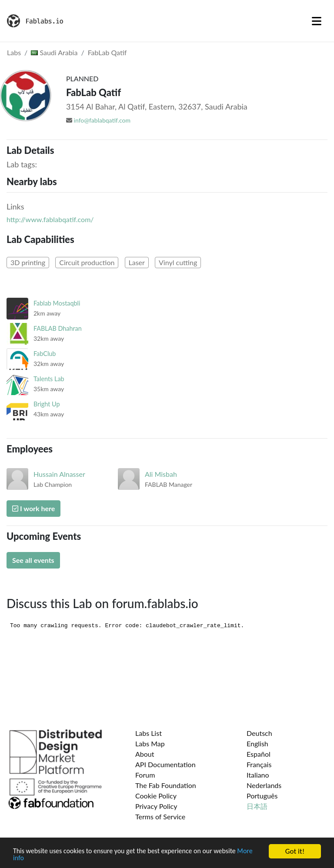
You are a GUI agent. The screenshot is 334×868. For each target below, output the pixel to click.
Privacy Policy (156, 806)
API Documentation (165, 764)
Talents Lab (49, 379)
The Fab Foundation (166, 785)
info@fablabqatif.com (102, 120)
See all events (33, 560)
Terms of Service (160, 816)
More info (28, 859)
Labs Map (150, 743)
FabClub (45, 354)
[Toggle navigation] (317, 21)
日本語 (257, 806)
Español (259, 754)
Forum (145, 775)
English (257, 743)
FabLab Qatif (107, 52)
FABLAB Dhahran (58, 328)
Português (262, 796)
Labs (14, 52)
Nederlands (264, 785)
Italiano (258, 775)
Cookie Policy (156, 796)
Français (259, 764)
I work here (33, 508)
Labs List (149, 733)
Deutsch (259, 733)
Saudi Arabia (54, 52)
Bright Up (47, 404)
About (145, 754)
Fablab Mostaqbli (57, 303)
